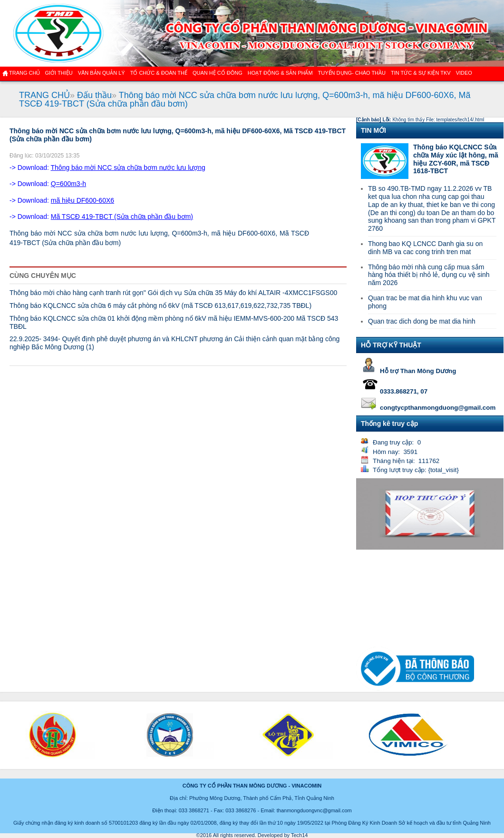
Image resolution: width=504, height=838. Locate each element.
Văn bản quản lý (102, 73)
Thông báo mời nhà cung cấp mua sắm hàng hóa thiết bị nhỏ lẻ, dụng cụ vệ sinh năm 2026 (429, 275)
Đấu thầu (94, 95)
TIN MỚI (373, 130)
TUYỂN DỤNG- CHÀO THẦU (352, 73)
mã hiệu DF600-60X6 (82, 200)
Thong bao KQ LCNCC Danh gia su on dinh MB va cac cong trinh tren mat (425, 248)
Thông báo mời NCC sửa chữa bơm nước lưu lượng (128, 168)
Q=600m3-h (68, 184)
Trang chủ (24, 73)
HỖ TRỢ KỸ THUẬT (391, 345)
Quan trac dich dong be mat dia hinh (422, 321)
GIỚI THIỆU (58, 73)
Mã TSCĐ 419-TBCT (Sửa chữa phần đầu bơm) (122, 217)
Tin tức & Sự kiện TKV (421, 73)
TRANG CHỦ (44, 95)
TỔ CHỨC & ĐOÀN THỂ (159, 73)
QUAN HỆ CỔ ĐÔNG (218, 73)
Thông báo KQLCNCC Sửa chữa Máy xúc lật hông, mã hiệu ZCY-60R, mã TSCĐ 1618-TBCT (456, 159)
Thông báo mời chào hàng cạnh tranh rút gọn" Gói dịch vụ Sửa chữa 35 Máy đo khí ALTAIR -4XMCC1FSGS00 (173, 293)
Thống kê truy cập (389, 424)
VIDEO (464, 73)
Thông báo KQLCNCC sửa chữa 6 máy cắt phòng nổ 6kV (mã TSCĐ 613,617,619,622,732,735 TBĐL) (160, 306)
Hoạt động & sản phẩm (280, 73)
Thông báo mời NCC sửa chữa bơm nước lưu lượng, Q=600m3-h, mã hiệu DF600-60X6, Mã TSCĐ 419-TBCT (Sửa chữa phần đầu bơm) (245, 99)
